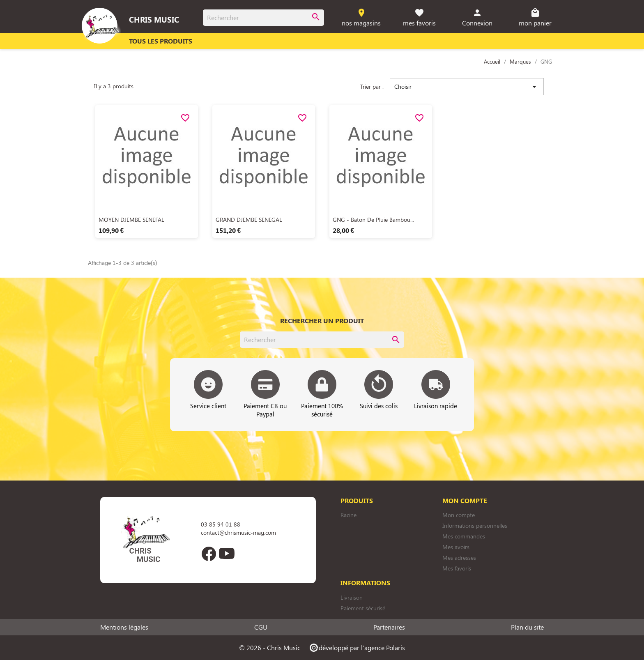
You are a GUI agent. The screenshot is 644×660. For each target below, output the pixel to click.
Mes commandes (464, 536)
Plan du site (527, 627)
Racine (348, 515)
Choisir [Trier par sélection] (467, 87)
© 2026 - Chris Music (270, 647)
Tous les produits (161, 41)
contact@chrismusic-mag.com (238, 532)
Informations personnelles (475, 525)
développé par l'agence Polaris (357, 647)
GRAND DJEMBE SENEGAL (249, 220)
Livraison (352, 597)
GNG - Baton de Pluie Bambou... (373, 220)
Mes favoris (457, 568)
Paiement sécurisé (363, 608)
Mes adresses (459, 558)
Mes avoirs (456, 547)
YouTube (227, 554)
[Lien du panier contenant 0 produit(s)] (535, 18)
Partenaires (389, 627)
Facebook (209, 554)
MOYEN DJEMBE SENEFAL (131, 220)
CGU (261, 627)
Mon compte (459, 515)
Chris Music (154, 19)
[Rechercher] (263, 18)
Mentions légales (124, 627)
